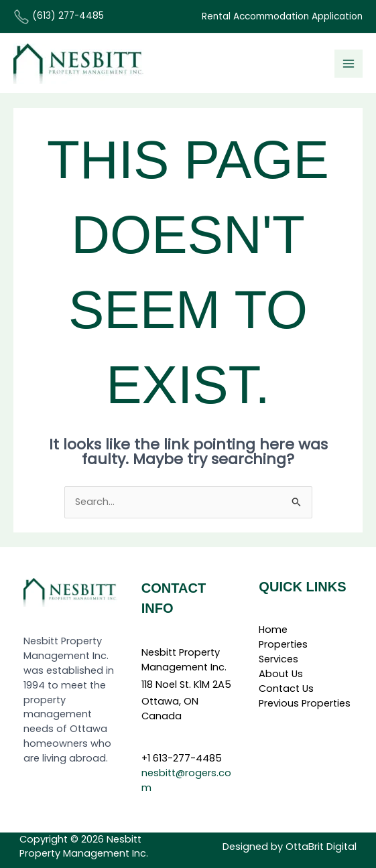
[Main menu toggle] (349, 64)
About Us (281, 674)
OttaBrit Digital (321, 847)
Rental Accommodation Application (282, 16)
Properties (283, 644)
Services (278, 659)
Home (273, 630)
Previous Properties (305, 703)
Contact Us (286, 689)
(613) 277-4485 (59, 16)
